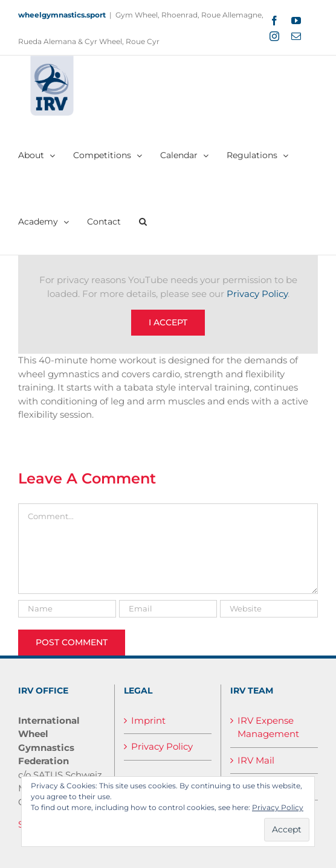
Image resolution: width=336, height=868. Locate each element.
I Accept (168, 322)
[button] (143, 222)
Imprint (148, 720)
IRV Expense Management (268, 727)
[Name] (67, 609)
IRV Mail (256, 760)
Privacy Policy (257, 294)
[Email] (168, 609)
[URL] (269, 609)
